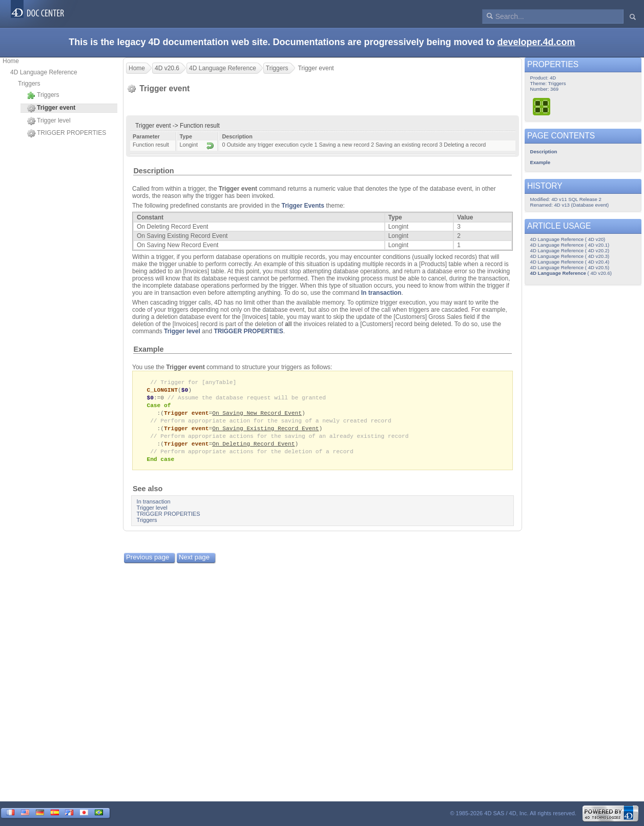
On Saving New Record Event (257, 415)
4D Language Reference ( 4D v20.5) (570, 267)
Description (153, 171)
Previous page (148, 563)
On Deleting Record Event (253, 448)
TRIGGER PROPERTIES (67, 133)
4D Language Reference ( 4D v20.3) (570, 256)
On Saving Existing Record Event (265, 431)
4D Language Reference (44, 72)
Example (148, 349)
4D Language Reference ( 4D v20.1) (570, 245)
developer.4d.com (536, 42)
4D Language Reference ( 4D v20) (568, 239)
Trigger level (49, 121)
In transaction (381, 293)
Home (11, 61)
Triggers (29, 84)
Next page (194, 563)
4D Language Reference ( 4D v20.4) (570, 262)
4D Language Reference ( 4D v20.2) (570, 250)
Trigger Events (303, 206)
